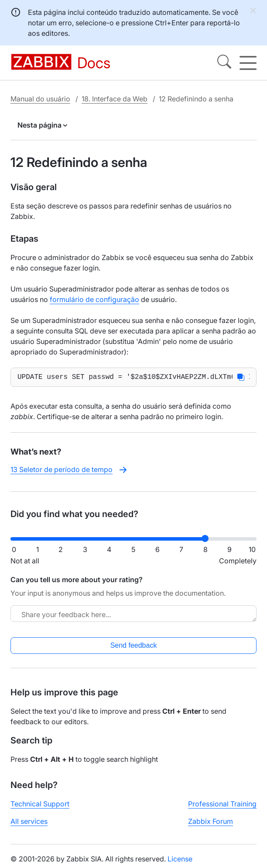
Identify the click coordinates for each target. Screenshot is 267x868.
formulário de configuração (94, 299)
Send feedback (134, 647)
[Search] (224, 63)
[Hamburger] (248, 63)
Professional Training (222, 806)
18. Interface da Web (115, 99)
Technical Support (40, 806)
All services (29, 823)
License (180, 861)
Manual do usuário (40, 99)
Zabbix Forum (211, 823)
